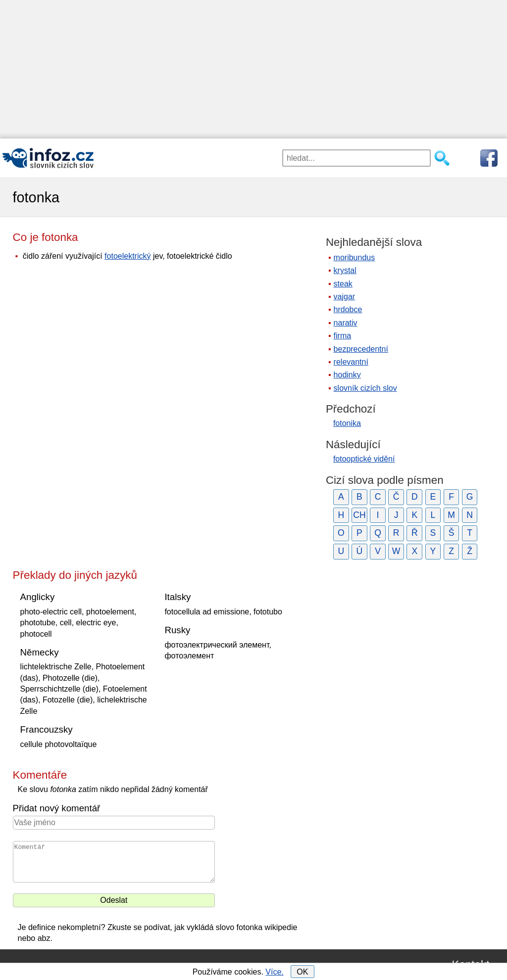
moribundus (355, 257)
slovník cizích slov (365, 388)
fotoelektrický (127, 256)
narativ (346, 323)
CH (359, 515)
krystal (345, 270)
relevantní (351, 362)
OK (302, 972)
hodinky (347, 375)
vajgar (345, 297)
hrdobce (348, 309)
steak (343, 284)
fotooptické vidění (364, 459)
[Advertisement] (253, 69)
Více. (274, 972)
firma (343, 336)
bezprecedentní (361, 349)
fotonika (347, 423)
